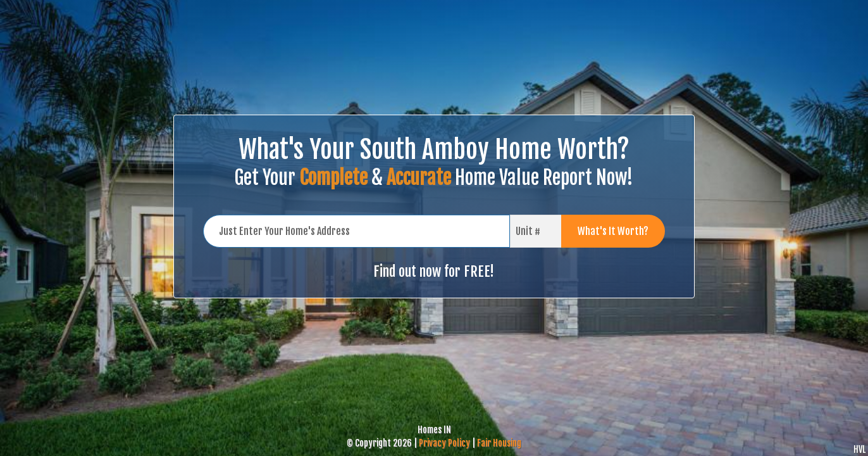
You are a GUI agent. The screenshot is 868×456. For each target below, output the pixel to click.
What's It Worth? (613, 231)
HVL (859, 449)
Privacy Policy (444, 443)
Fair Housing (499, 443)
